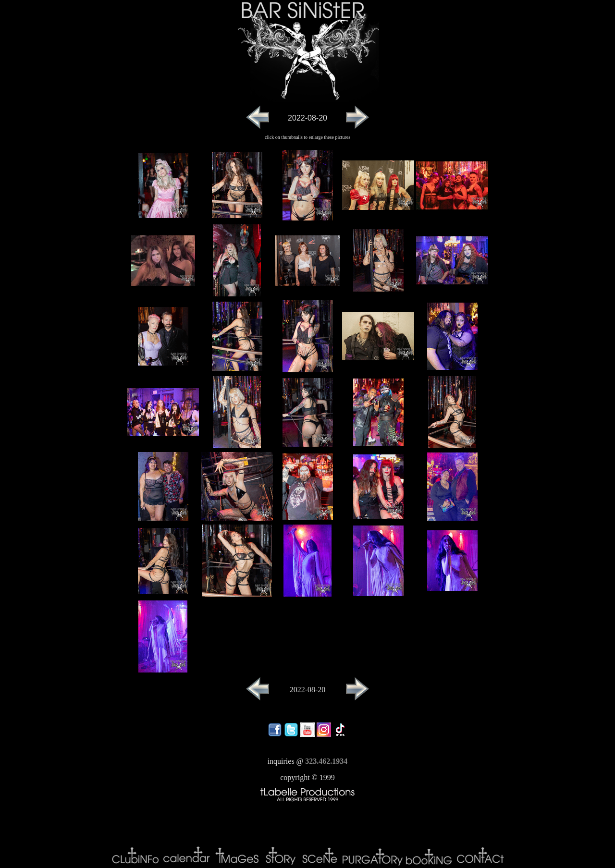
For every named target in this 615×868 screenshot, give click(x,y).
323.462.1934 (326, 761)
